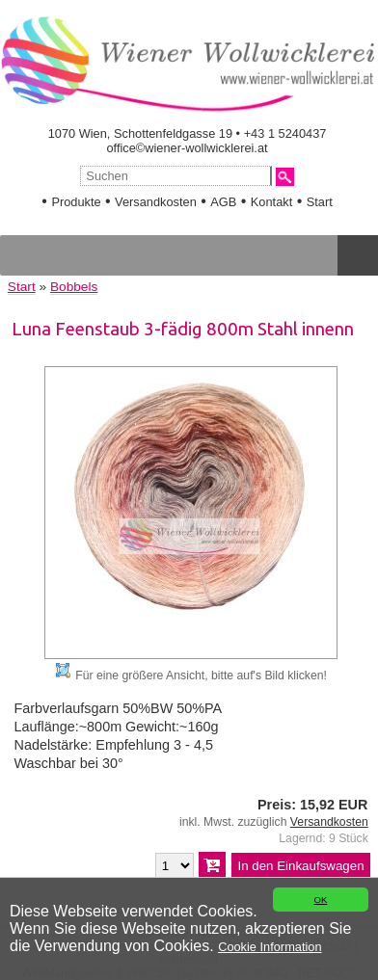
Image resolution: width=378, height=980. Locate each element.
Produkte (76, 202)
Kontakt (271, 202)
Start (320, 202)
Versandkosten (156, 202)
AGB (223, 202)
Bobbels (74, 287)
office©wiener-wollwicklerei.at (188, 148)
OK (320, 900)
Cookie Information (270, 947)
